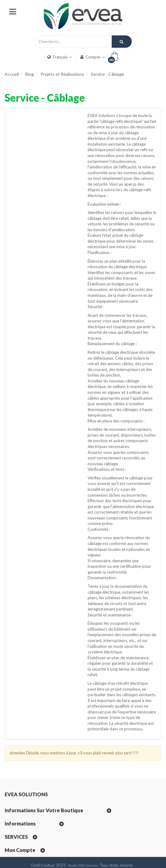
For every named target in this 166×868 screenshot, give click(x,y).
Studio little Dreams (83, 865)
